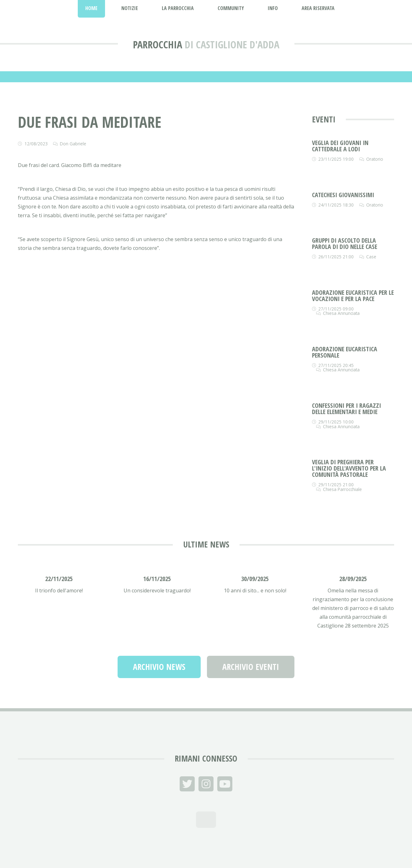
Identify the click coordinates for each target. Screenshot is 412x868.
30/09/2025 (255, 579)
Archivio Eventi (251, 667)
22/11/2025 (59, 579)
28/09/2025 (353, 579)
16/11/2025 (157, 579)
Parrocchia (158, 44)
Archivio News (159, 667)
